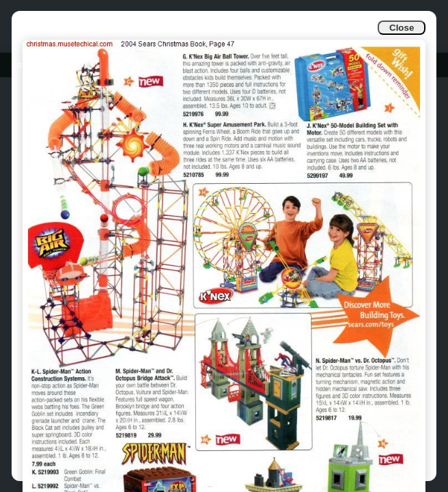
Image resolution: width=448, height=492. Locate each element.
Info (22, 65)
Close (402, 28)
